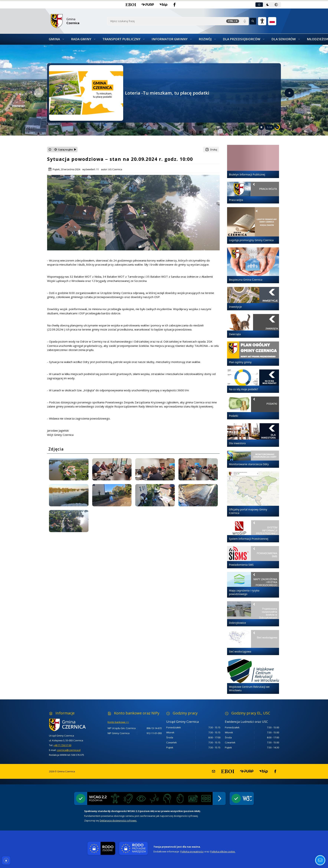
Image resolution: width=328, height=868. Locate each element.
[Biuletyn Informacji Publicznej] (253, 161)
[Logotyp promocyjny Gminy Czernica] (253, 225)
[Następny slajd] (289, 93)
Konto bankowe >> (118, 722)
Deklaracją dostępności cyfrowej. (118, 821)
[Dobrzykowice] (253, 614)
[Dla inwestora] (253, 435)
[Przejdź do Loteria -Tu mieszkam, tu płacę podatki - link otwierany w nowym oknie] (86, 93)
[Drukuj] (211, 149)
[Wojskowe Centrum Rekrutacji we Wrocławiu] (253, 676)
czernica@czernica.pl (69, 750)
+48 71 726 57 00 (62, 745)
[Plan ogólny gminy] (253, 354)
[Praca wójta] (253, 193)
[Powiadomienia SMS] (253, 557)
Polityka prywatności (192, 851)
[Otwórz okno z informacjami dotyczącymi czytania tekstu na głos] (50, 149)
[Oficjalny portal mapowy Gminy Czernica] (253, 494)
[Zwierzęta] (253, 326)
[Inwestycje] (253, 299)
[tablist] (268, 5)
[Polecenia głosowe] (245, 21)
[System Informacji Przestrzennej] (253, 531)
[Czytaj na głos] (65, 149)
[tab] (259, 5)
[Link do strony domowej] (77, 21)
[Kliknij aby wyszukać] (253, 21)
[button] (131, 5)
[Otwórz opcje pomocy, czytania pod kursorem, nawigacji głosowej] (320, 860)
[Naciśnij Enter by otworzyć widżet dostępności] (262, 21)
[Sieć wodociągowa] (253, 643)
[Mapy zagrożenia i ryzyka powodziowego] (253, 585)
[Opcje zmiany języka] (272, 21)
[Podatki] (253, 408)
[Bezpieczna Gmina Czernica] (253, 265)
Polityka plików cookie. (223, 851)
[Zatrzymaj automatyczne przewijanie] (261, 127)
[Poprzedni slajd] (39, 93)
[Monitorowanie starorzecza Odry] (253, 459)
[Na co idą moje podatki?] (253, 381)
